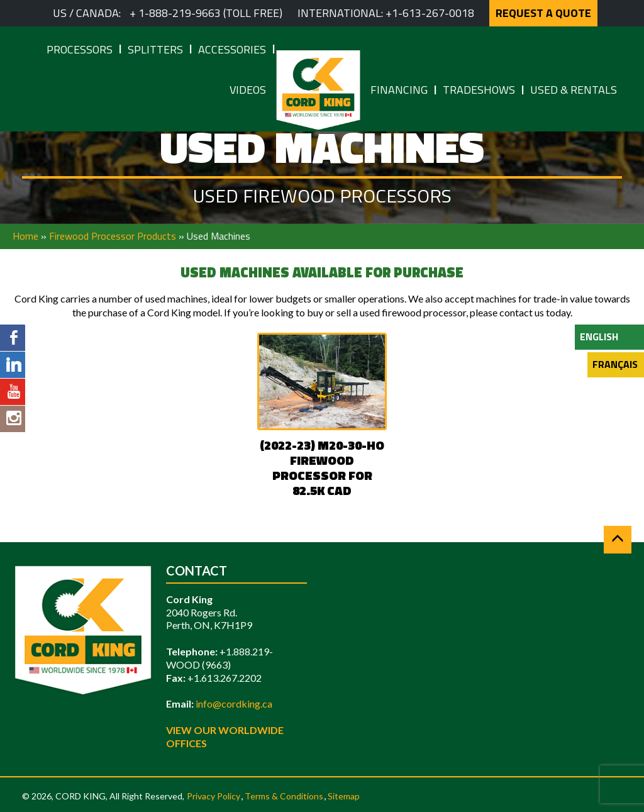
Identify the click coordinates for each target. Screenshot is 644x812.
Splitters (155, 49)
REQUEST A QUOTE (543, 13)
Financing (399, 90)
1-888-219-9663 (180, 13)
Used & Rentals (574, 90)
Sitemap (344, 796)
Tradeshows (479, 90)
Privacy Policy (214, 796)
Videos (248, 90)
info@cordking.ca (234, 704)
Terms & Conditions (284, 796)
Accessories (232, 49)
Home (25, 236)
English (599, 336)
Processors (80, 49)
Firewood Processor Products (113, 236)
